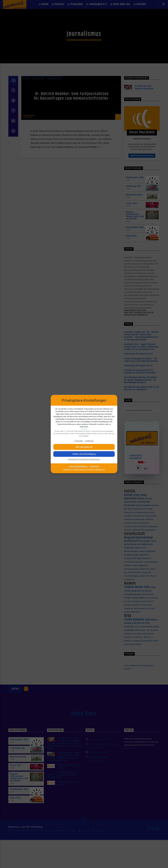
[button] (84, 447)
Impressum (95, 466)
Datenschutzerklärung (78, 466)
